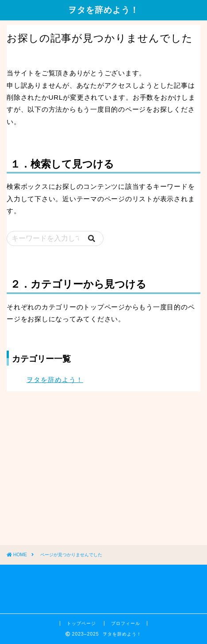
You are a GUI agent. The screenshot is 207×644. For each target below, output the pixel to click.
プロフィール (126, 623)
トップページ (82, 623)
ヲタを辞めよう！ (103, 10)
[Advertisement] (73, 475)
